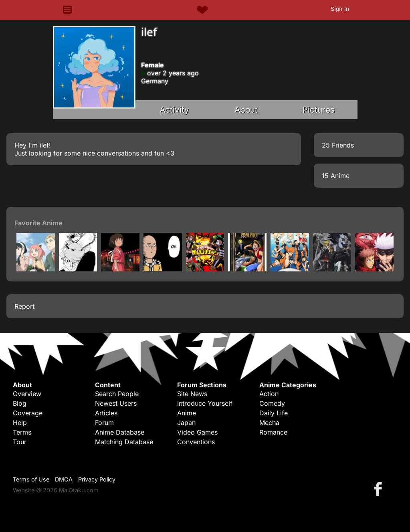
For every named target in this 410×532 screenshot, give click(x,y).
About (246, 110)
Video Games (197, 432)
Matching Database (124, 442)
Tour (20, 442)
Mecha (269, 423)
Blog (20, 403)
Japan (186, 423)
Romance (273, 432)
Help (20, 423)
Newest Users (116, 403)
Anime (187, 413)
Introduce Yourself (205, 403)
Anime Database (120, 432)
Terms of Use (31, 479)
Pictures (319, 110)
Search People (117, 394)
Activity (174, 110)
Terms (22, 432)
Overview (27, 394)
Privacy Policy (97, 479)
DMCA (64, 479)
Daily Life (274, 413)
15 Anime (336, 176)
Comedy (272, 403)
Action (269, 394)
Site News (192, 394)
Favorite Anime (38, 223)
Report (24, 306)
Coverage (28, 413)
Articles (106, 413)
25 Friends (338, 145)
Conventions (196, 442)
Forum (104, 423)
